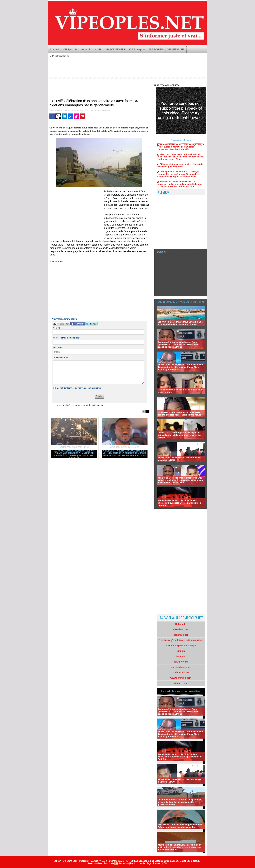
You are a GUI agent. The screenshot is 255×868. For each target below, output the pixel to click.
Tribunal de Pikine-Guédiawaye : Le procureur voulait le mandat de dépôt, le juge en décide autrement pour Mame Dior (179, 186)
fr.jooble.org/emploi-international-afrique (181, 640)
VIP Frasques (137, 50)
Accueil (54, 50)
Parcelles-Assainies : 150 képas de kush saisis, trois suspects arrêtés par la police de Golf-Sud (180, 503)
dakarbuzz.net (181, 629)
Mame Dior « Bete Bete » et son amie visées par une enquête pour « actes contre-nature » (180, 414)
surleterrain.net (181, 672)
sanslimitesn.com (181, 667)
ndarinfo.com (181, 662)
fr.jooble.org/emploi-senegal (181, 646)
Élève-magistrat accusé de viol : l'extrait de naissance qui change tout (180, 168)
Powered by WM (160, 863)
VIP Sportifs (70, 50)
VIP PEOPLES (176, 50)
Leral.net (181, 656)
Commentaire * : (60, 358)
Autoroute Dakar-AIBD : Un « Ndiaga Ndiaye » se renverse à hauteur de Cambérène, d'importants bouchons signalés (74, 454)
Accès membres (95, 863)
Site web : (57, 348)
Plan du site (109, 863)
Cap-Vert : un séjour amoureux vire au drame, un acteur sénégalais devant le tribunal (180, 323)
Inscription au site (138, 863)
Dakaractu (181, 624)
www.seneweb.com (181, 678)
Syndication (124, 863)
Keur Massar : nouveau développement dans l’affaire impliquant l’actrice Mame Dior (180, 826)
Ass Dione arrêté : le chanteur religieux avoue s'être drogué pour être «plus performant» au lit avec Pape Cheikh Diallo (181, 480)
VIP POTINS (156, 50)
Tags (149, 863)
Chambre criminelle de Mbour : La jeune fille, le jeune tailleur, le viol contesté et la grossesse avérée (180, 802)
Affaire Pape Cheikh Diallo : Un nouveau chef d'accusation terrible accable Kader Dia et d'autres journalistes (180, 367)
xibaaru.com (181, 683)
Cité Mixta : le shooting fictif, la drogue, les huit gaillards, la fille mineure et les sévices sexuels (179, 435)
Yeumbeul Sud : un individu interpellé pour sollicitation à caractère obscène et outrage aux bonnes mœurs (179, 847)
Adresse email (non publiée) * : (67, 338)
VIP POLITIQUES (115, 50)
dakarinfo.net (181, 635)
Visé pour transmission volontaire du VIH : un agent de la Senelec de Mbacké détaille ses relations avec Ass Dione (125, 453)
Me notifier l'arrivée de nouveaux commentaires (79, 388)
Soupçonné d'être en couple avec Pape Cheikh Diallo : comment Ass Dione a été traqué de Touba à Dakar (178, 344)
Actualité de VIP (91, 50)
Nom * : (56, 328)
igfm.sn (181, 651)
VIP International (60, 56)
